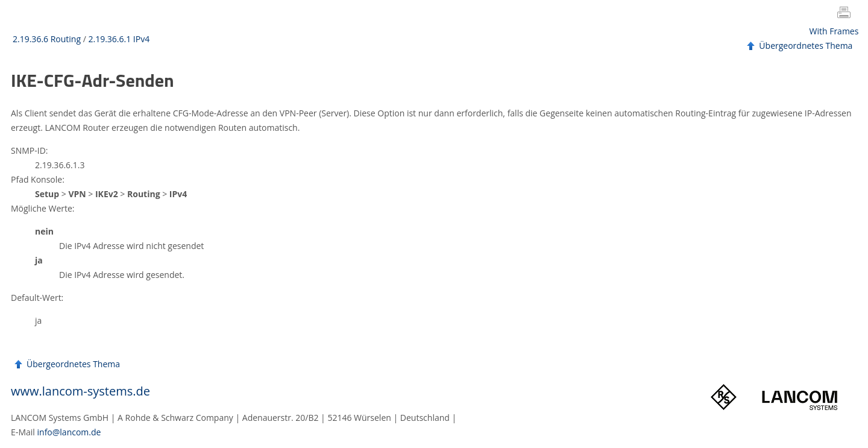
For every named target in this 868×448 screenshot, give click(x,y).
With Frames (834, 31)
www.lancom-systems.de (80, 391)
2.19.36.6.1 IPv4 (119, 39)
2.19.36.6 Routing (47, 39)
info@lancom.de (69, 432)
